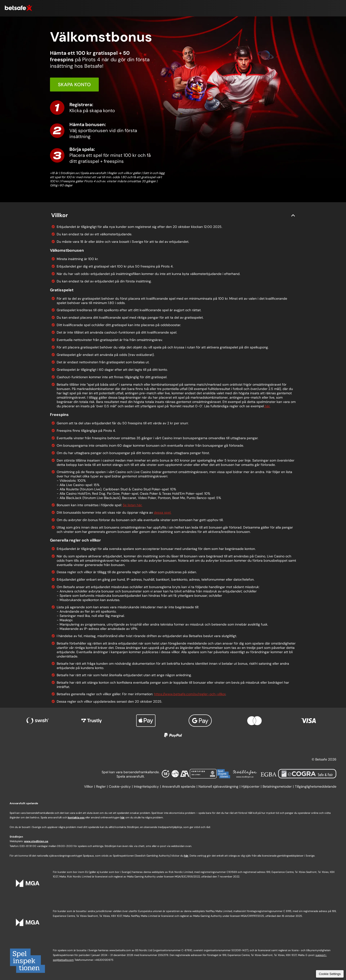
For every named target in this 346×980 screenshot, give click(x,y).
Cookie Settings (330, 974)
